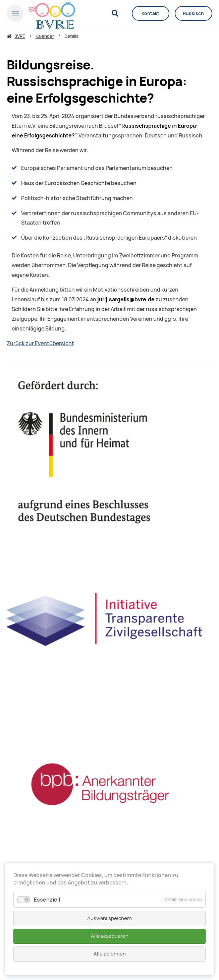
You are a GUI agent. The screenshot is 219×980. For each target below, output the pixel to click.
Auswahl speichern (109, 918)
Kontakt (150, 13)
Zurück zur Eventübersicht (40, 343)
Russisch (193, 13)
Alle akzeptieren (110, 936)
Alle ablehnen (110, 954)
